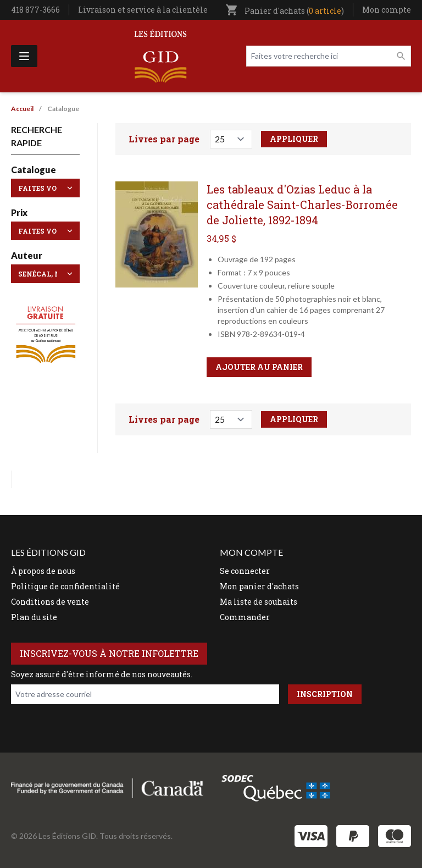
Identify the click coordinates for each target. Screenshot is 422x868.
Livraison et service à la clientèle (143, 10)
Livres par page (164, 139)
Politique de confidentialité (65, 586)
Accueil (22, 109)
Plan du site (34, 617)
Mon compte (387, 10)
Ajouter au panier (259, 367)
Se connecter (245, 571)
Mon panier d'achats (259, 586)
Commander (245, 617)
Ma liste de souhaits (259, 602)
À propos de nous (43, 571)
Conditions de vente (50, 602)
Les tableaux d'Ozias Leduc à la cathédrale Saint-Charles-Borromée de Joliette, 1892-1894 (302, 204)
